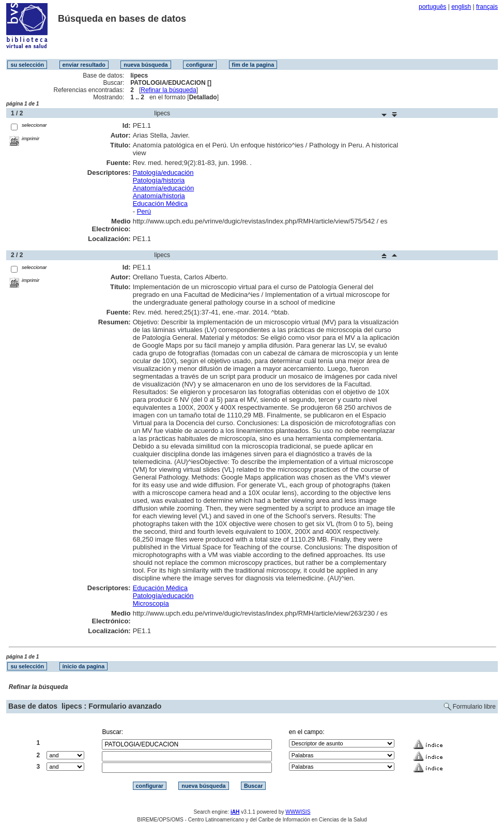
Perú (144, 211)
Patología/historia (159, 180)
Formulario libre (474, 707)
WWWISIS (298, 812)
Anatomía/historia (159, 196)
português (432, 7)
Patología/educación (163, 173)
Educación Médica (160, 204)
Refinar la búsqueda (168, 90)
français (487, 7)
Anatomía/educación (164, 188)
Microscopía (151, 603)
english (461, 7)
